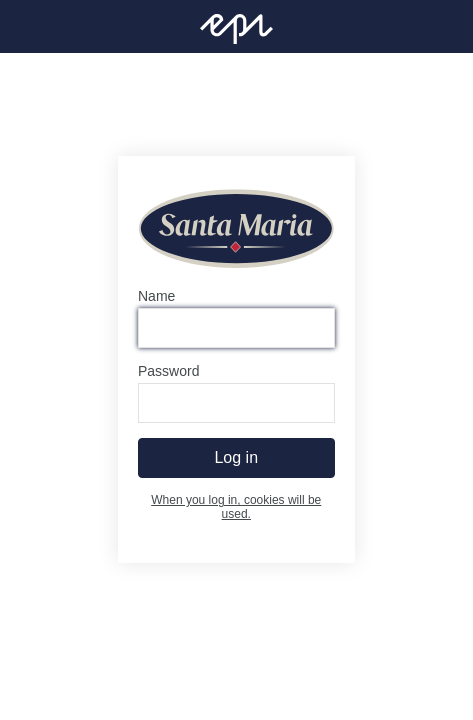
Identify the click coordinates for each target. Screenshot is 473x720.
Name (156, 297)
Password (168, 372)
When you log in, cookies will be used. (236, 508)
